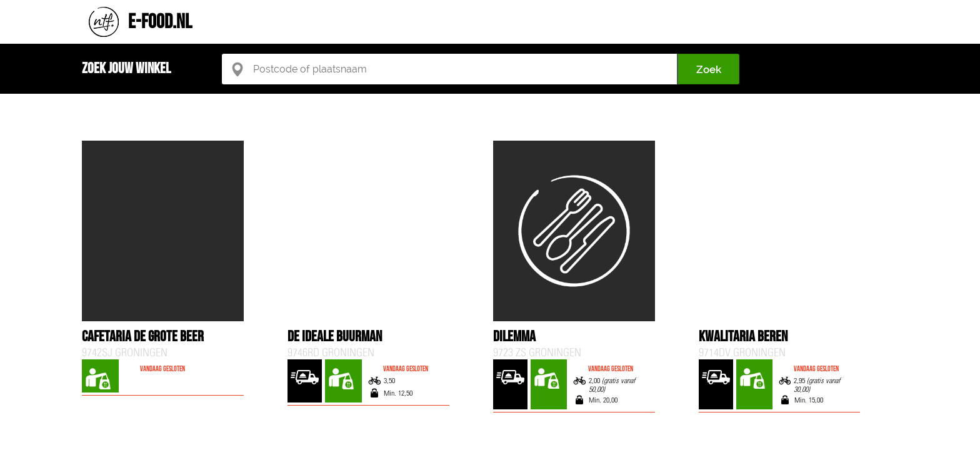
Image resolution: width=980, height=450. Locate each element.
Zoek (709, 69)
